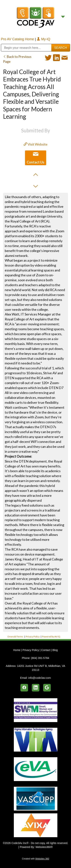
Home (17, 650)
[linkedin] (36, 688)
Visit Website (36, 144)
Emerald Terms (15, 637)
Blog (55, 650)
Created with (35, 859)
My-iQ (43, 39)
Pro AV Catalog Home (18, 39)
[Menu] (63, 17)
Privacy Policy (33, 637)
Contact (46, 650)
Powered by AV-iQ (51, 637)
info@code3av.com (39, 678)
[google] (47, 688)
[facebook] (24, 688)
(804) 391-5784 (40, 658)
